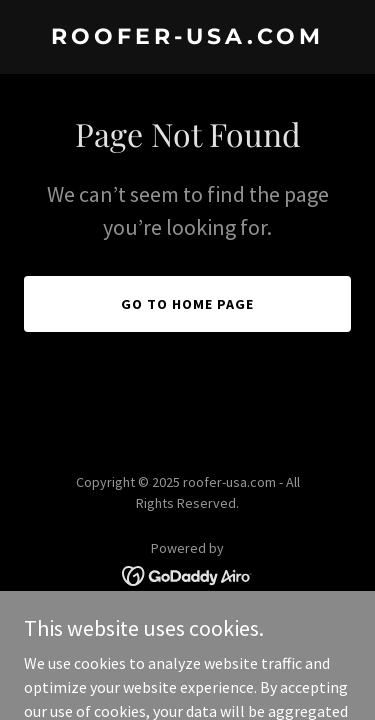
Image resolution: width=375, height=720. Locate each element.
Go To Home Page (187, 304)
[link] (187, 38)
